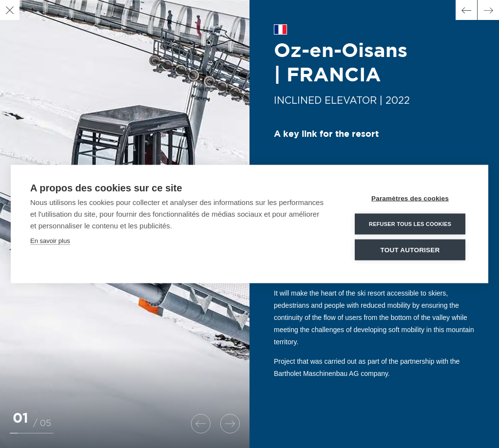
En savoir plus (50, 241)
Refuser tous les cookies (410, 224)
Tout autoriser (410, 250)
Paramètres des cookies (410, 198)
